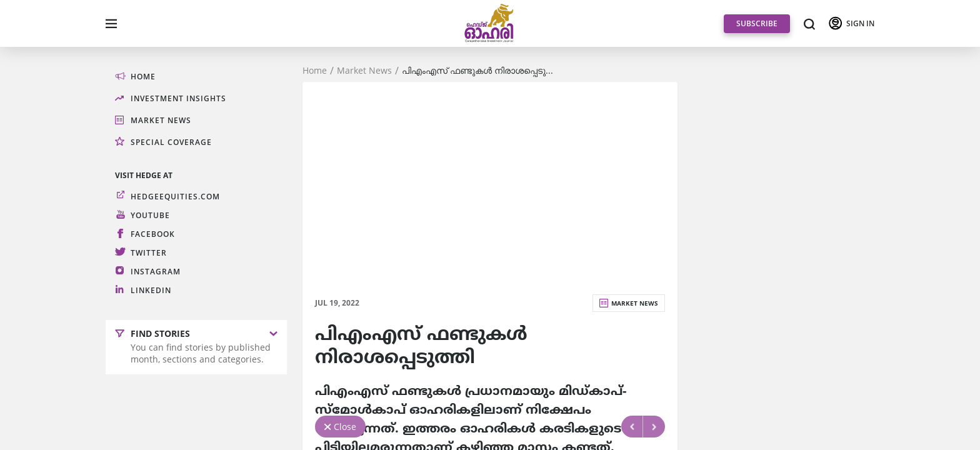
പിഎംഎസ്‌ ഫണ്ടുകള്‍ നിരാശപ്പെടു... (477, 71)
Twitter (149, 253)
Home (315, 71)
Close (345, 427)
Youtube (150, 215)
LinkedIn (151, 290)
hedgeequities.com (175, 197)
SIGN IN (860, 23)
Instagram (156, 272)
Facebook (153, 234)
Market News (364, 71)
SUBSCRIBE (757, 23)
